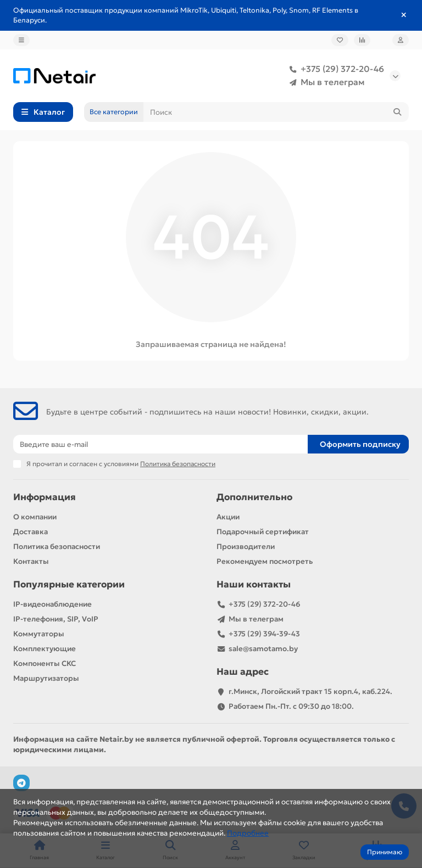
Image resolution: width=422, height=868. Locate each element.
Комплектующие (45, 649)
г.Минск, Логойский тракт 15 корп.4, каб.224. (310, 691)
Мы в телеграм (325, 82)
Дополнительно (254, 497)
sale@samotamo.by (263, 649)
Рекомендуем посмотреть (265, 561)
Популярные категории (69, 584)
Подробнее (248, 833)
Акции (228, 517)
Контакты (31, 561)
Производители (246, 547)
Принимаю (385, 852)
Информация (45, 497)
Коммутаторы (39, 634)
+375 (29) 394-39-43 (264, 634)
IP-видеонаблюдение (52, 604)
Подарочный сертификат (263, 532)
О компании (35, 517)
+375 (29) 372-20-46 (335, 69)
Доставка (30, 532)
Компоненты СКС (45, 663)
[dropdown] (21, 40)
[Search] (276, 112)
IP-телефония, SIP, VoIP (56, 619)
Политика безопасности (57, 547)
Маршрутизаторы (46, 678)
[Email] (160, 444)
